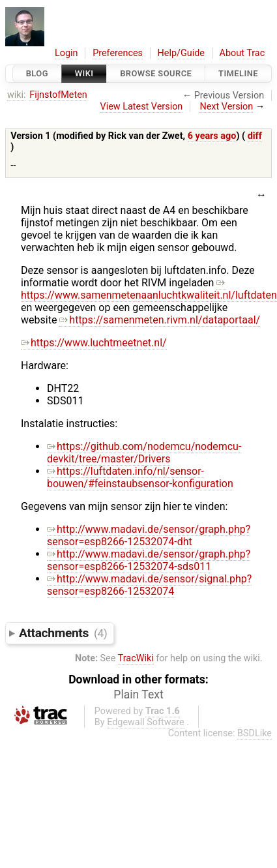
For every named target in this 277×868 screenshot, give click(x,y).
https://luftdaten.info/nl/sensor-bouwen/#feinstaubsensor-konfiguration (140, 477)
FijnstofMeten (58, 95)
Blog (37, 73)
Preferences (118, 53)
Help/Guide (181, 53)
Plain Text (138, 695)
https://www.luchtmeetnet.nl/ (94, 343)
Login (66, 53)
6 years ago (212, 136)
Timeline (238, 73)
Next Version (226, 107)
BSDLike (255, 733)
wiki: (17, 95)
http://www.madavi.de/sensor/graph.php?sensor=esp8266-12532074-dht (149, 535)
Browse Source (156, 73)
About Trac (242, 53)
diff (255, 136)
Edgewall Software (146, 722)
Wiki (84, 73)
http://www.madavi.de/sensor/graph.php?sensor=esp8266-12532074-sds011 (149, 560)
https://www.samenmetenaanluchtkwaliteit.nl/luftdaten (149, 289)
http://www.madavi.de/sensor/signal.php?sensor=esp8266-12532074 (149, 585)
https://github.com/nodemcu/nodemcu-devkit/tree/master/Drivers (144, 453)
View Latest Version (142, 107)
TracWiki (136, 658)
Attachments (63, 633)
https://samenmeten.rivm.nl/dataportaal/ (160, 320)
